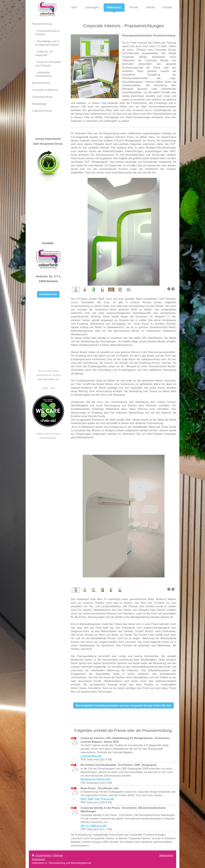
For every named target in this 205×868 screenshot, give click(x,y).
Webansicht (166, 855)
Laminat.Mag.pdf (91, 756)
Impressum (39, 859)
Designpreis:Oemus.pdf (95, 779)
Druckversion (42, 855)
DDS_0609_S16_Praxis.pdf (97, 799)
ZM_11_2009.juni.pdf (93, 826)
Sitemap (58, 855)
